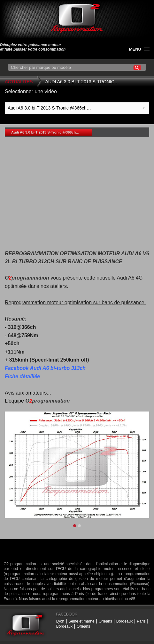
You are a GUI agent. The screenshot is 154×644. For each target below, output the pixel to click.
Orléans (105, 621)
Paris (141, 621)
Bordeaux (124, 621)
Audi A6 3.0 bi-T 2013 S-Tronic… (82, 82)
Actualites (19, 82)
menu (135, 49)
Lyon (60, 621)
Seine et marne (81, 621)
